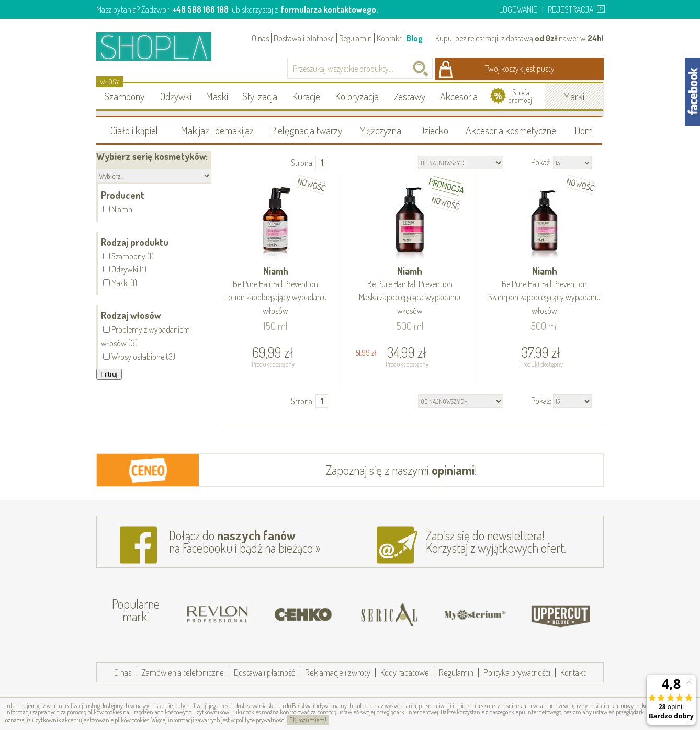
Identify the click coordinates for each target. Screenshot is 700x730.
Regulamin (355, 38)
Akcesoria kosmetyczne (511, 130)
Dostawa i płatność (304, 38)
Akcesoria (459, 96)
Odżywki (176, 96)
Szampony (124, 96)
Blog (415, 38)
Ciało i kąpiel (134, 130)
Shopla (161, 46)
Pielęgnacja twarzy (306, 130)
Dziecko (433, 130)
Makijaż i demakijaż (217, 130)
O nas (260, 38)
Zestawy (410, 96)
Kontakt (389, 38)
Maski (217, 96)
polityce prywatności (261, 720)
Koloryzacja (357, 96)
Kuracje (306, 96)
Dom (584, 130)
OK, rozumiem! (308, 720)
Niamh (276, 291)
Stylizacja (260, 96)
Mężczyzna (380, 130)
